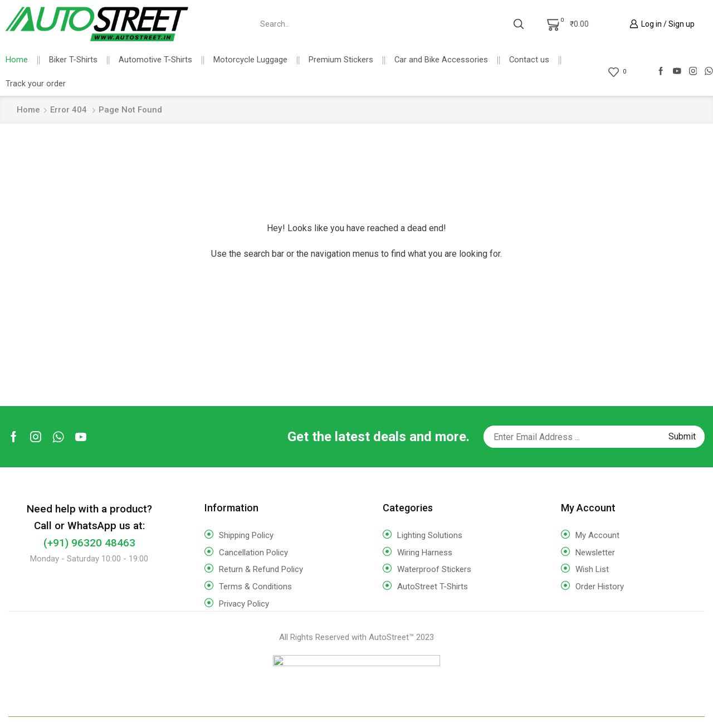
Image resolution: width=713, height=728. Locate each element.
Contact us (529, 60)
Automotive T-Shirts (155, 60)
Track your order (36, 84)
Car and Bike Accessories (441, 60)
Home (17, 60)
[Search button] (519, 24)
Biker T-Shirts (73, 60)
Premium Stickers (341, 60)
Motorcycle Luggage (250, 60)
